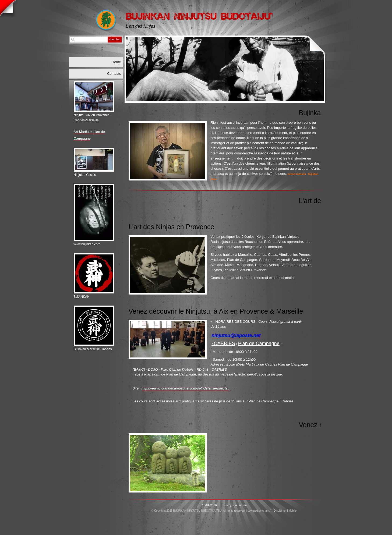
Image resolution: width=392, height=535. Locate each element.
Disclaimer (280, 511)
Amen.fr (267, 511)
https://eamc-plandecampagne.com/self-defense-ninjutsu (186, 388)
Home (116, 62)
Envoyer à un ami (235, 505)
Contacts (114, 74)
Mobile (293, 511)
